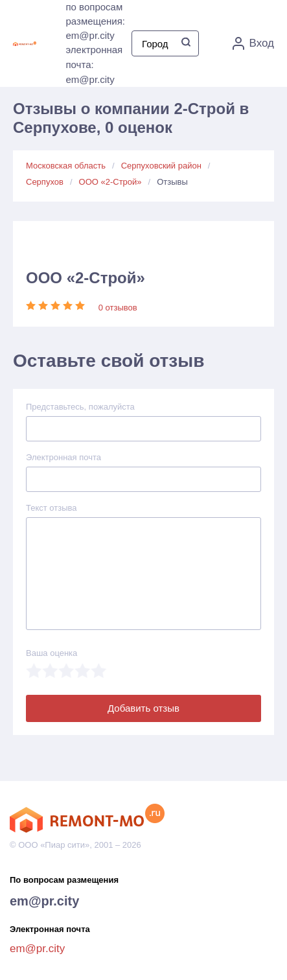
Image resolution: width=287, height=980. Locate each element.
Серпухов (45, 182)
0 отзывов (118, 308)
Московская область (66, 166)
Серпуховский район (161, 166)
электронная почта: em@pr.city (94, 64)
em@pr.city (44, 901)
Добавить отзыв (143, 708)
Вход (253, 43)
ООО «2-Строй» (110, 182)
